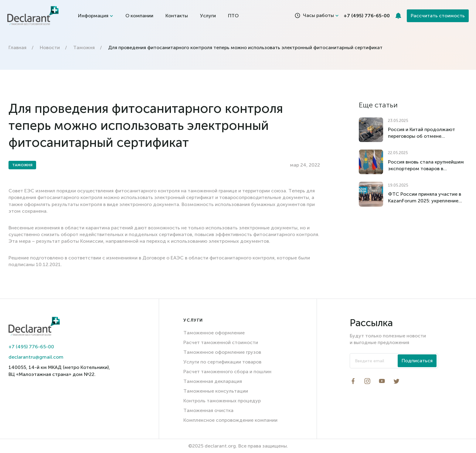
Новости (50, 47)
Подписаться (417, 361)
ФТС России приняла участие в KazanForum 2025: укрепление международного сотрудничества (425, 198)
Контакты (177, 16)
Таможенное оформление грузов (222, 352)
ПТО (233, 16)
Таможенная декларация (213, 381)
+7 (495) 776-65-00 (31, 347)
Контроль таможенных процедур (222, 401)
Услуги (208, 16)
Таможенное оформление (214, 333)
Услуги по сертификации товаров (222, 362)
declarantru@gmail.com (36, 357)
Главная (17, 47)
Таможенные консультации (216, 391)
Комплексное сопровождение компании (230, 420)
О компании (139, 16)
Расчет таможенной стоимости (221, 342)
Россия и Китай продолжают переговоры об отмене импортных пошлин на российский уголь (422, 133)
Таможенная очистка (208, 410)
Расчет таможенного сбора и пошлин (227, 372)
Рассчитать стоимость (438, 16)
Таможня (84, 47)
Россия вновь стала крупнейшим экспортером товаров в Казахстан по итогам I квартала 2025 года (426, 166)
